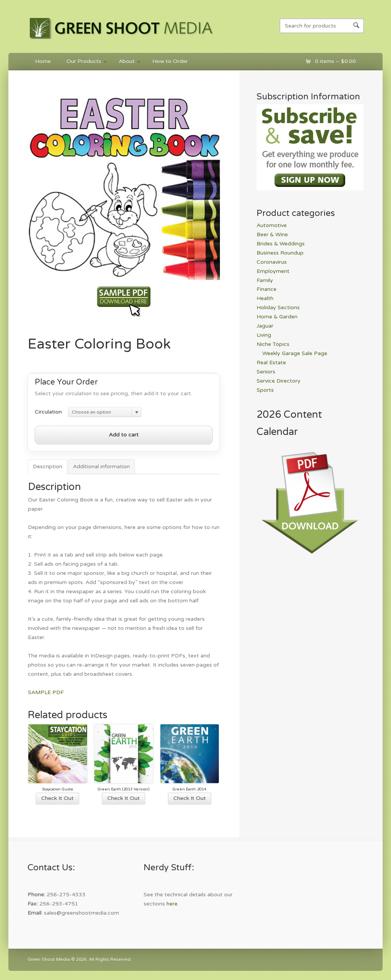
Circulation (48, 412)
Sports (265, 390)
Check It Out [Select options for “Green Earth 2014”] (190, 798)
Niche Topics (273, 344)
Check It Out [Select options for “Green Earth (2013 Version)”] (124, 798)
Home (43, 61)
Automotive (272, 225)
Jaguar (265, 326)
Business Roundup (280, 253)
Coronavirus (272, 262)
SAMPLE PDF (46, 692)
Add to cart (124, 435)
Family (265, 280)
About (126, 62)
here (172, 904)
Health (265, 298)
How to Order (170, 61)
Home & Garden (277, 317)
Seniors (266, 372)
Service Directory (279, 381)
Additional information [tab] (101, 466)
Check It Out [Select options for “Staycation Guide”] (57, 798)
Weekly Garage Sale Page (295, 353)
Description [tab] (48, 466)
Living (264, 335)
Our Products (83, 62)
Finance (267, 289)
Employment (273, 271)
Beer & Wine (272, 234)
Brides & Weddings (281, 244)
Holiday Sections (278, 307)
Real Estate (271, 363)
